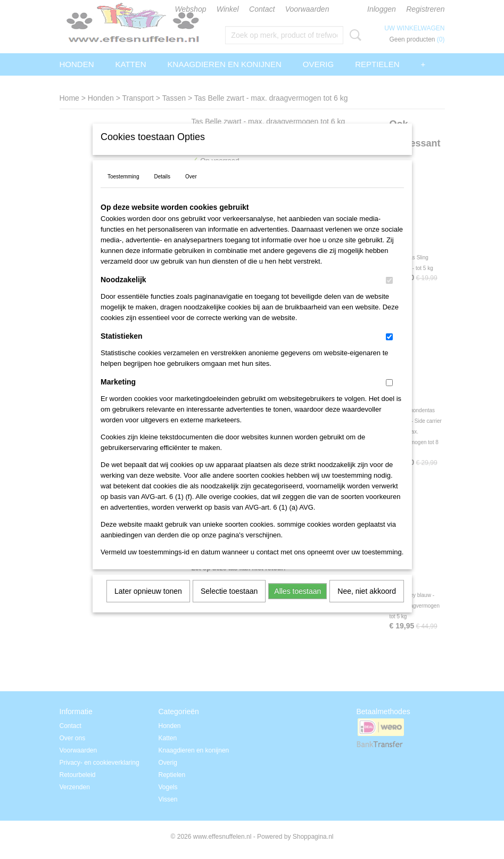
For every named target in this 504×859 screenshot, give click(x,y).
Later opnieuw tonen (148, 605)
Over (191, 190)
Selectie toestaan (229, 605)
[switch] (389, 294)
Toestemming (123, 190)
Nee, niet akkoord (367, 605)
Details (162, 190)
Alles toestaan (298, 605)
